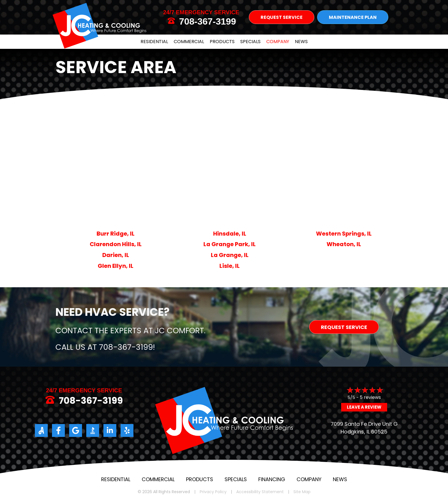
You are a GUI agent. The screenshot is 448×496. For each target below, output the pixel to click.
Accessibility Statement (260, 492)
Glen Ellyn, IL (116, 266)
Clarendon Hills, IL (116, 244)
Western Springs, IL (344, 234)
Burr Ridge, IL (116, 234)
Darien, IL (116, 255)
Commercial (189, 42)
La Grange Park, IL (230, 244)
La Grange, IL (230, 255)
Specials (250, 42)
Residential (154, 42)
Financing (272, 479)
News (301, 42)
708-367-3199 (208, 21)
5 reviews (370, 397)
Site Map (302, 492)
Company (278, 42)
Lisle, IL (230, 266)
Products (222, 42)
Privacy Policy (213, 492)
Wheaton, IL (344, 244)
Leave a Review (364, 407)
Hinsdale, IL (230, 234)
